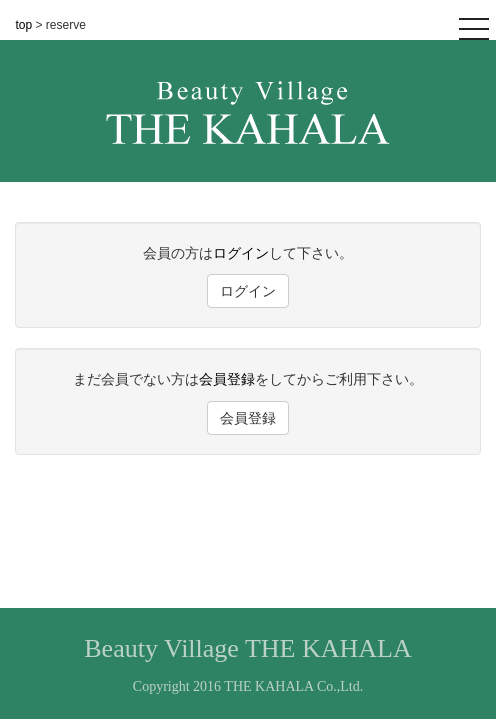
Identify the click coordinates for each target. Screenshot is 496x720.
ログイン (241, 253)
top (26, 25)
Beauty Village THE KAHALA (247, 648)
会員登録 (227, 379)
